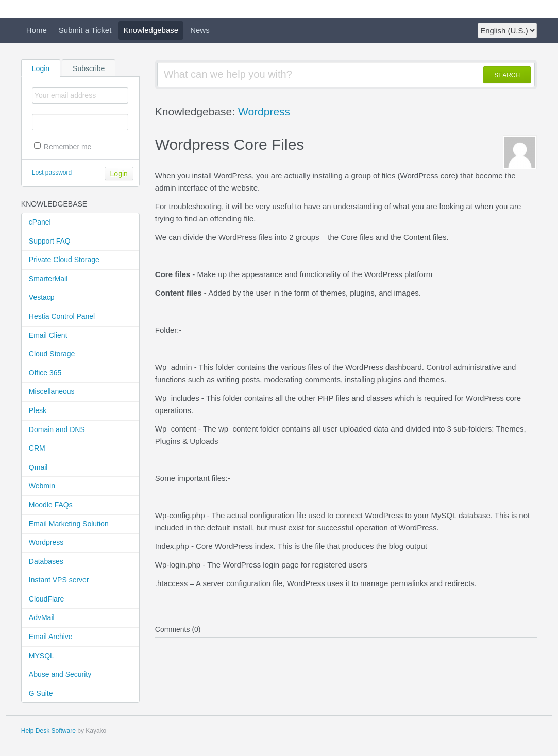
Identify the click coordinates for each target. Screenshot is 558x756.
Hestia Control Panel (62, 316)
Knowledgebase (151, 30)
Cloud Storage (52, 354)
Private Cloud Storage (64, 260)
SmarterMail (48, 279)
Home (37, 30)
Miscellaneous (52, 391)
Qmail (38, 467)
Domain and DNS (57, 429)
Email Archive (51, 637)
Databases (46, 561)
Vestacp (42, 297)
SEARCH (507, 75)
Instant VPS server (59, 580)
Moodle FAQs (51, 505)
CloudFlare (46, 599)
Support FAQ (50, 241)
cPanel (40, 222)
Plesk (38, 410)
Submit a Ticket (85, 30)
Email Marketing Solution (69, 524)
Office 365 (45, 373)
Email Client (48, 335)
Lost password (52, 173)
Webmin (42, 486)
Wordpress (46, 542)
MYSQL (41, 656)
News (200, 30)
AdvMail (42, 617)
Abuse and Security (60, 674)
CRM (37, 448)
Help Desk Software (48, 731)
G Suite (41, 693)
